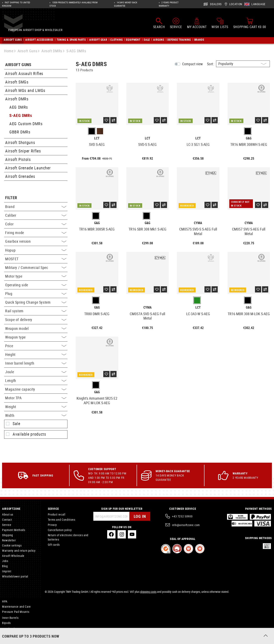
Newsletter (9, 540)
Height (36, 354)
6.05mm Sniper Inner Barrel (20, 634)
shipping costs (148, 592)
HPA (5, 601)
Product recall (57, 514)
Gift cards (54, 545)
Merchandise (10, 629)
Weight (36, 407)
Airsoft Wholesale (13, 556)
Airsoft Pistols (18, 159)
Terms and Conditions (62, 520)
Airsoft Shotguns (20, 142)
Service (7, 525)
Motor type (36, 276)
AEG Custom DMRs (26, 124)
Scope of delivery (36, 320)
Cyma (198, 223)
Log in (140, 516)
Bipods (6, 623)
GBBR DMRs (20, 132)
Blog (5, 566)
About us (8, 514)
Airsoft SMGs (17, 82)
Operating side (36, 285)
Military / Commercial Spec (36, 267)
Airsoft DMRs (17, 99)
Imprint (7, 571)
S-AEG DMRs (21, 115)
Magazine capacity (36, 389)
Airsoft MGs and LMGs (25, 90)
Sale (16, 424)
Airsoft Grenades (20, 176)
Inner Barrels (10, 618)
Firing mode (36, 233)
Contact (7, 520)
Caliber (36, 215)
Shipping (8, 535)
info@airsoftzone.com (186, 525)
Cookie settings (12, 545)
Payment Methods (14, 530)
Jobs (5, 561)
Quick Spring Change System (36, 302)
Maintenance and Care (16, 607)
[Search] (159, 24)
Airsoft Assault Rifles (24, 73)
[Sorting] (243, 64)
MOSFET (36, 259)
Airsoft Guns (18, 65)
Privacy (52, 525)
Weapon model (36, 328)
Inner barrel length (36, 363)
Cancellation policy (60, 530)
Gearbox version (36, 241)
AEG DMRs (19, 107)
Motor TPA (36, 398)
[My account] (197, 24)
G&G (249, 138)
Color (36, 224)
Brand (36, 207)
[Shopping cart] (250, 24)
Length (36, 380)
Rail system (36, 311)
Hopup (36, 250)
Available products (29, 434)
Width (36, 415)
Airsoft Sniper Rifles (23, 151)
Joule (36, 372)
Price (36, 346)
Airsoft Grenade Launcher (28, 168)
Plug (36, 293)
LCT (97, 138)
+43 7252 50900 (182, 516)
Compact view (192, 64)
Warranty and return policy (19, 551)
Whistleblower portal (15, 576)
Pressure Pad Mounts (16, 612)
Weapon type (36, 337)
